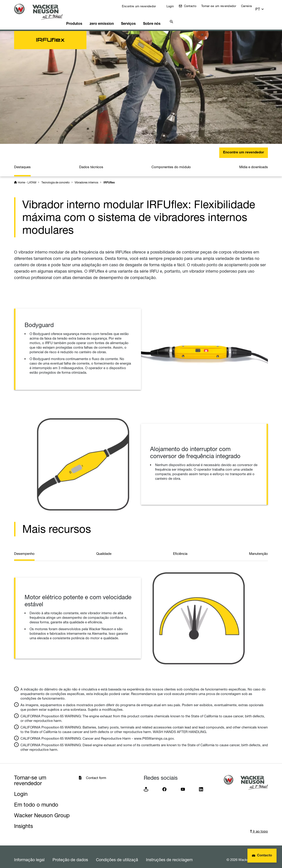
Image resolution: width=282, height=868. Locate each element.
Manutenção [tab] (258, 548)
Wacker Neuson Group (42, 810)
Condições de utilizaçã (117, 854)
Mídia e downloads (254, 161)
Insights (24, 820)
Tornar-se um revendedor (222, 6)
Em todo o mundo (36, 799)
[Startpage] (42, 12)
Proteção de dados (70, 854)
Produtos (82, 17)
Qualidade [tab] (104, 548)
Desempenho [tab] (24, 548)
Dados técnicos (91, 161)
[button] (264, 7)
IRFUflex (109, 177)
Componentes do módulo (171, 161)
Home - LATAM (27, 177)
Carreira (250, 6)
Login (173, 6)
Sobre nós (167, 17)
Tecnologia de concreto (55, 177)
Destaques (22, 161)
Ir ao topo (259, 826)
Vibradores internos (86, 177)
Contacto (193, 6)
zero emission (112, 17)
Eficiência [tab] (180, 548)
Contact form (96, 772)
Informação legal (29, 854)
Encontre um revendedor (141, 6)
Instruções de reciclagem (169, 854)
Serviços (141, 17)
